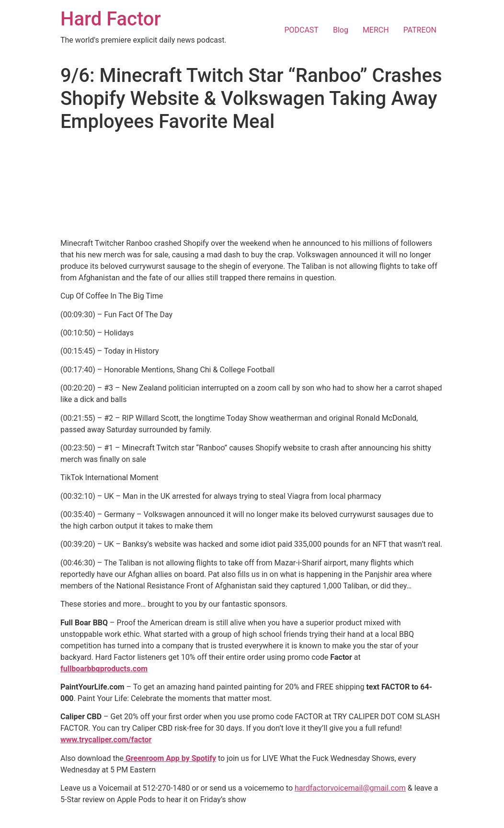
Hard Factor (111, 19)
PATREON (420, 30)
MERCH (376, 30)
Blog (341, 30)
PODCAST (301, 30)
